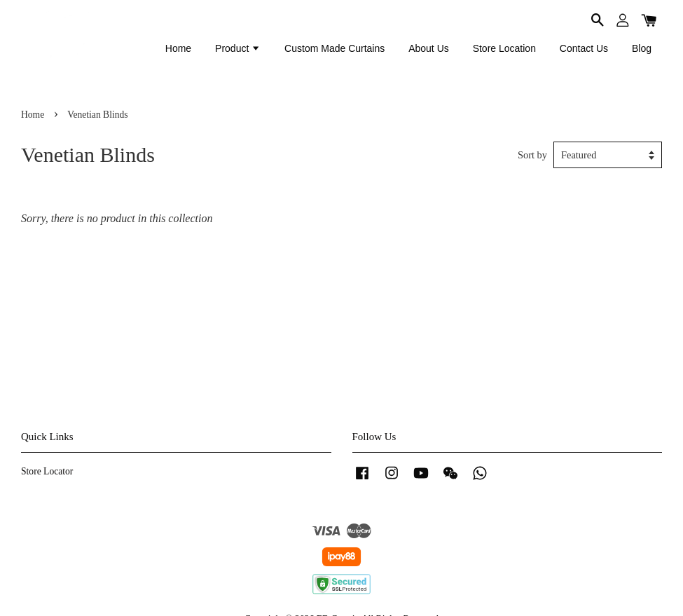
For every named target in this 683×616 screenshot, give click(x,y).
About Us (429, 48)
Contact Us (584, 48)
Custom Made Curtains (334, 48)
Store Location (504, 48)
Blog (642, 48)
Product (238, 48)
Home (178, 48)
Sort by (532, 155)
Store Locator (47, 471)
